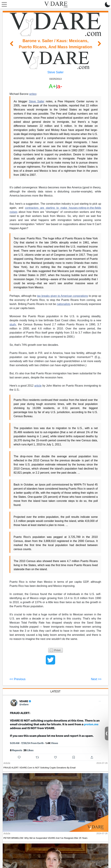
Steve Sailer (56, 72)
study (13, 324)
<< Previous (18, 679)
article (38, 386)
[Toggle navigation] (3, 4)
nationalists (64, 304)
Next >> (96, 679)
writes (33, 94)
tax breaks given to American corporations (63, 296)
